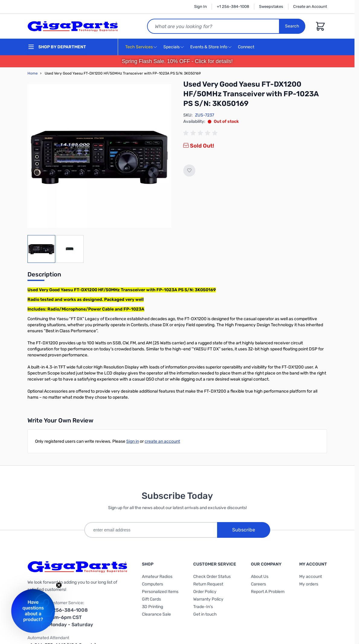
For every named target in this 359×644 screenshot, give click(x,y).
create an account (162, 441)
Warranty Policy (208, 599)
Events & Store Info (209, 47)
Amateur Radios (157, 577)
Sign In (200, 6)
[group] (201, 133)
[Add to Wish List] (189, 171)
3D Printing (152, 607)
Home (33, 73)
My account (311, 577)
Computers (152, 584)
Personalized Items (160, 592)
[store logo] (73, 26)
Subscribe (244, 530)
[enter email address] (151, 530)
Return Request (208, 584)
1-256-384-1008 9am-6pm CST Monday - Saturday (71, 617)
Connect (247, 47)
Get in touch (205, 614)
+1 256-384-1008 (233, 6)
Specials (171, 47)
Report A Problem (268, 592)
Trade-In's (203, 607)
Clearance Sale (156, 614)
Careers (258, 584)
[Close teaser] (59, 585)
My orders (309, 584)
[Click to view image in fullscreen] (99, 156)
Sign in (133, 441)
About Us (260, 577)
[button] (33, 611)
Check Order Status (212, 577)
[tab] (44, 276)
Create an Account (310, 6)
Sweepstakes (271, 6)
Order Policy (205, 592)
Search (292, 26)
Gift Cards (151, 599)
